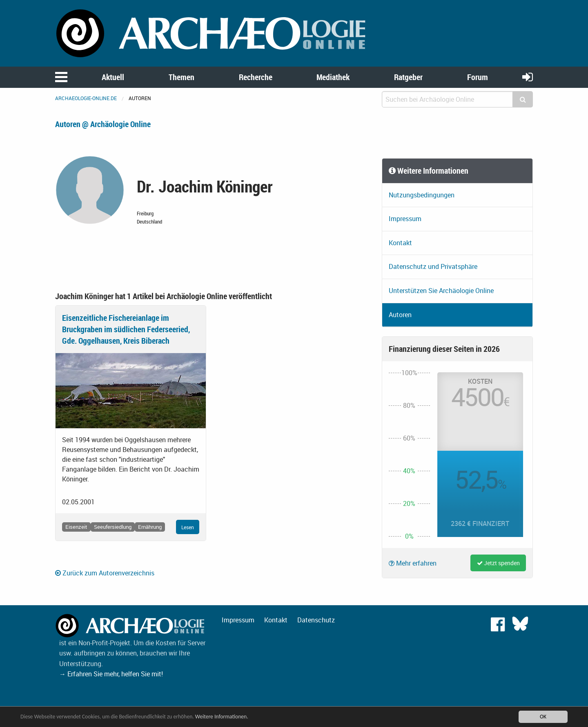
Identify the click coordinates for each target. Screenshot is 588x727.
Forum (478, 77)
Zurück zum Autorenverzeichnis (105, 573)
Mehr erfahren (413, 563)
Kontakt (400, 243)
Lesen (188, 527)
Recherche (256, 77)
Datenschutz (316, 620)
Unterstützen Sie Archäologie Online (441, 291)
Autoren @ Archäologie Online (103, 124)
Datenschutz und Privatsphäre (433, 266)
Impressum (405, 219)
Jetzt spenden (498, 563)
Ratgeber (408, 77)
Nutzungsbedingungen (422, 195)
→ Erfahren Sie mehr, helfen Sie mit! (111, 674)
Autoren (400, 315)
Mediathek (333, 77)
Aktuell (113, 77)
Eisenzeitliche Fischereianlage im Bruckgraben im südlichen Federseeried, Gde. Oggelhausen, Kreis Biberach (126, 329)
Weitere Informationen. (222, 717)
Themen (182, 77)
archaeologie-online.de (86, 98)
